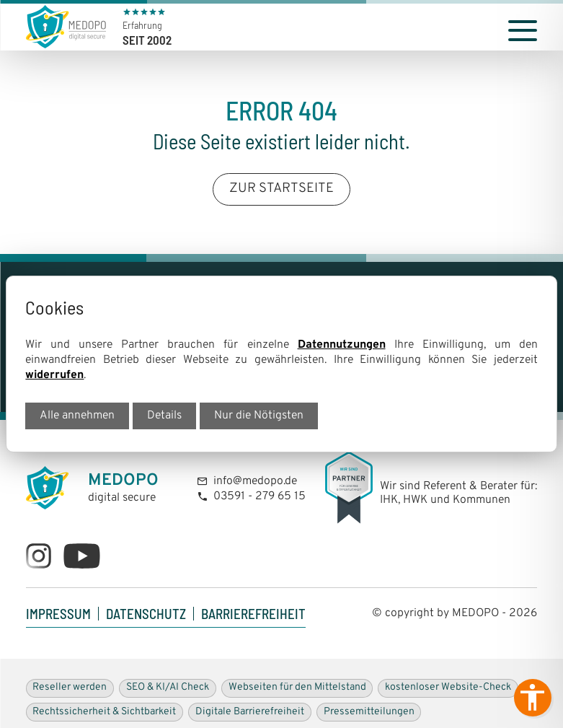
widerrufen (54, 375)
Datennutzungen (342, 345)
